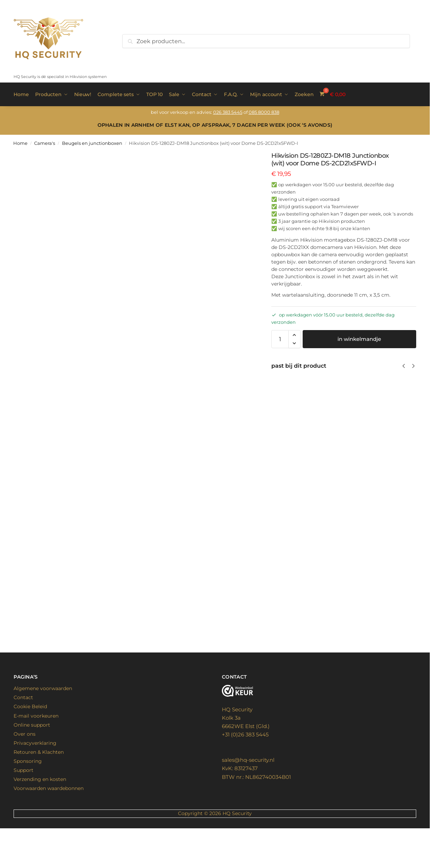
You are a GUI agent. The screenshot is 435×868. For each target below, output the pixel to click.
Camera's (45, 143)
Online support (32, 758)
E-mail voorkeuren (36, 749)
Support (24, 804)
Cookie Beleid (30, 740)
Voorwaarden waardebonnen (49, 822)
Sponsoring (28, 795)
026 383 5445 (228, 112)
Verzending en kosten (40, 813)
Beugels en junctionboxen (92, 143)
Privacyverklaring (35, 776)
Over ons (25, 767)
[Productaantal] (280, 339)
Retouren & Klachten (39, 785)
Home (20, 143)
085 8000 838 (264, 112)
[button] (294, 335)
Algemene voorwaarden (43, 722)
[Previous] (404, 365)
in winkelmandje (359, 339)
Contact (23, 731)
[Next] (413, 365)
